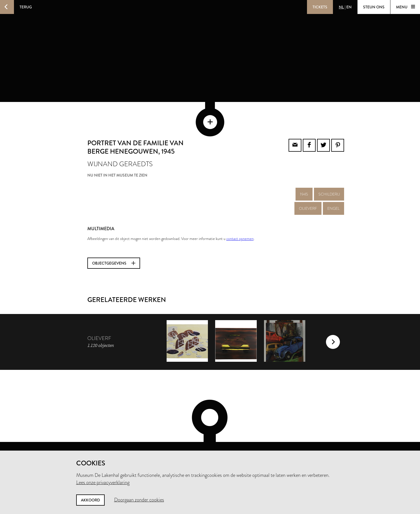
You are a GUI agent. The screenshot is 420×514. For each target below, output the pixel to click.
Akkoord (90, 500)
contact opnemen (240, 216)
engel (333, 185)
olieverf (308, 185)
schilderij (329, 171)
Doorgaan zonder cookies (139, 500)
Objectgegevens (114, 240)
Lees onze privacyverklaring (103, 482)
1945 (304, 171)
